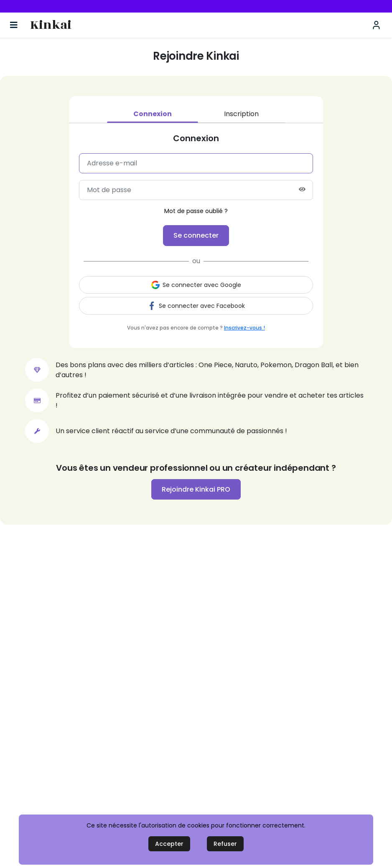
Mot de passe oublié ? (196, 211)
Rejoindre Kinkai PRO (196, 489)
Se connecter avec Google (196, 285)
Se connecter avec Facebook (196, 306)
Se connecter (196, 235)
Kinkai (51, 25)
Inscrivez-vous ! (244, 328)
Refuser (225, 844)
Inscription (241, 114)
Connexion (153, 114)
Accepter (169, 844)
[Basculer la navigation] (14, 25)
